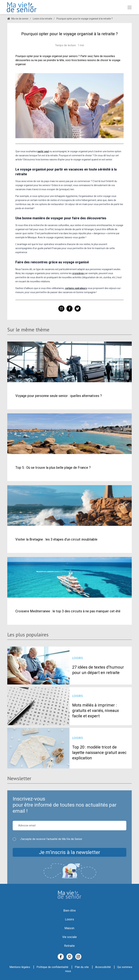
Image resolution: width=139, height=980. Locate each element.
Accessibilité (103, 967)
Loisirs (70, 919)
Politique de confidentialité (52, 967)
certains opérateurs (76, 288)
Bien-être (70, 910)
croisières (78, 273)
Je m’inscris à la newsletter (69, 852)
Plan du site (82, 967)
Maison (69, 928)
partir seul (43, 151)
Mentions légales (20, 967)
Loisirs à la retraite (43, 19)
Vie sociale (69, 937)
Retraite (69, 946)
